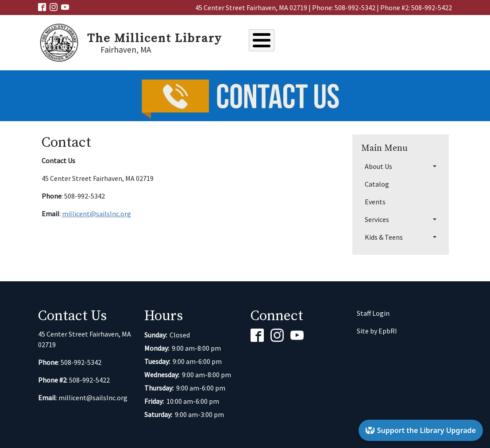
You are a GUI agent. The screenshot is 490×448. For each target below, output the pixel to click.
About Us (270, 42)
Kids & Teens (430, 42)
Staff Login (373, 313)
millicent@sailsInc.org (96, 214)
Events (347, 42)
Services (384, 42)
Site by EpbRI (377, 331)
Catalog (310, 42)
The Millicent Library (154, 38)
